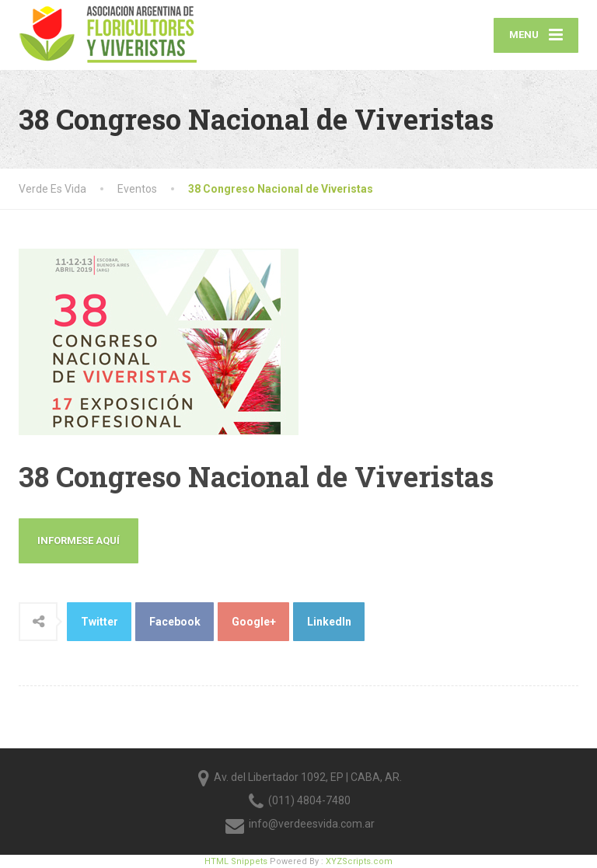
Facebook (175, 622)
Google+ (254, 622)
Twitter (99, 622)
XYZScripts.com (359, 861)
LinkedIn (329, 622)
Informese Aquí (79, 540)
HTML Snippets (236, 861)
